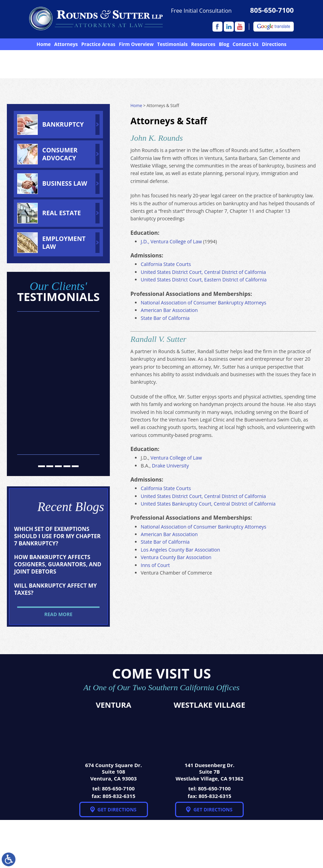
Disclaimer (301, 844)
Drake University (171, 466)
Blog (224, 44)
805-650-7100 (272, 10)
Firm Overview (136, 44)
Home (44, 44)
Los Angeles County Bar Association (180, 550)
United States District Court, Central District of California (203, 272)
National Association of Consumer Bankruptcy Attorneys (204, 303)
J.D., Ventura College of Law (171, 241)
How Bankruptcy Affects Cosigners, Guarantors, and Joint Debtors (58, 564)
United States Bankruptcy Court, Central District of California (208, 504)
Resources (203, 44)
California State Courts (166, 264)
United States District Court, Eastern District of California (204, 280)
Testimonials (172, 44)
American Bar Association (169, 310)
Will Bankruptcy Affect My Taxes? (55, 589)
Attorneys (66, 44)
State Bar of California (165, 318)
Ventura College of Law (176, 458)
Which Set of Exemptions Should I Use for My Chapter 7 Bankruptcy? (57, 536)
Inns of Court (155, 565)
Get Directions (117, 809)
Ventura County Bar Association (176, 557)
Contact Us (246, 44)
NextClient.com (127, 846)
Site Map (260, 844)
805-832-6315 (119, 796)
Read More (58, 614)
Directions (274, 44)
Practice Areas (99, 44)
